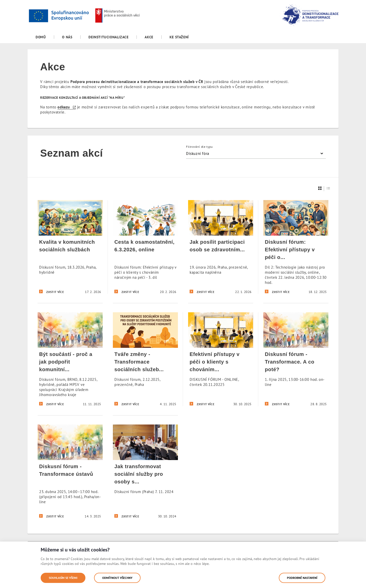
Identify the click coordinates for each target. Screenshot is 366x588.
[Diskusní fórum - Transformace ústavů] (70, 471)
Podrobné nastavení (302, 578)
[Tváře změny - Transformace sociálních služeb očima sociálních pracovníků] (145, 359)
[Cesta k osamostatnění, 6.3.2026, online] (145, 247)
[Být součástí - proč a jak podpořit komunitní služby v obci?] (70, 359)
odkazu (64, 107)
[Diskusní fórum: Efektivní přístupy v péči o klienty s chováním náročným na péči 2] (296, 247)
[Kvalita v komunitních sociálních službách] (70, 247)
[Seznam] (328, 188)
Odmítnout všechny (117, 578)
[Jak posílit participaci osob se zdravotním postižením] (221, 247)
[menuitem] (41, 37)
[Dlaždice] (320, 188)
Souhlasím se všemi (63, 578)
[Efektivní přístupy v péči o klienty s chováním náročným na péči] (221, 359)
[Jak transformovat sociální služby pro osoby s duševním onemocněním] (145, 471)
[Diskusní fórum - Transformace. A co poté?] (296, 359)
